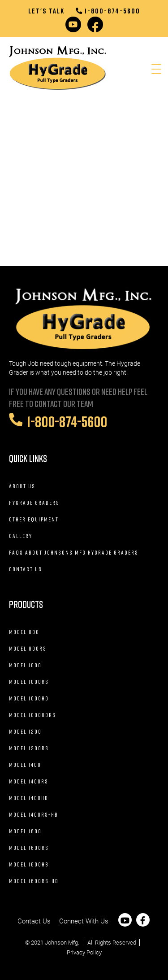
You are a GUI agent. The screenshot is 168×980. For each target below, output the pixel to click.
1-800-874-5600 (108, 11)
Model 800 (24, 632)
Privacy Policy (84, 952)
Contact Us (26, 569)
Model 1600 (25, 831)
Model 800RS (28, 648)
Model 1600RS (29, 848)
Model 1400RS (29, 781)
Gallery (21, 536)
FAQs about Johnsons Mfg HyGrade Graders (74, 552)
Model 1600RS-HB (34, 881)
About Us (22, 486)
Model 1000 (25, 665)
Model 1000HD (29, 698)
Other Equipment (34, 519)
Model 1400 (25, 765)
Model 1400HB (29, 798)
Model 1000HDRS (32, 715)
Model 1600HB (29, 864)
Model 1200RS (29, 748)
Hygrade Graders (34, 503)
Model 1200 (25, 731)
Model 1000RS (29, 682)
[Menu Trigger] (156, 69)
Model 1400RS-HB (34, 814)
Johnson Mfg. (62, 943)
